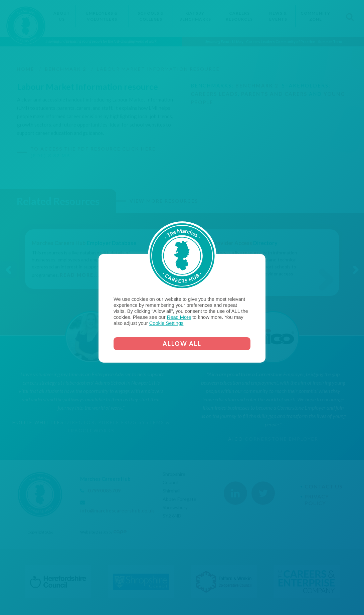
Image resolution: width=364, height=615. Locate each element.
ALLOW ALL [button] (182, 344)
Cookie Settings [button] (166, 323)
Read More (179, 317)
